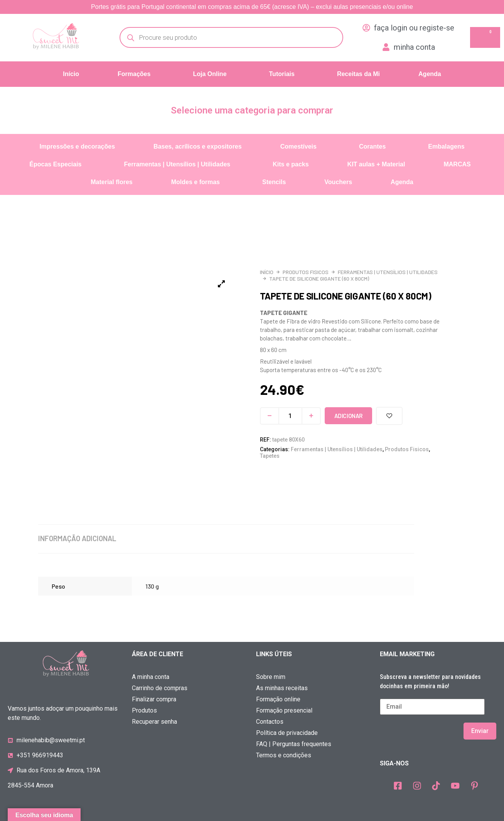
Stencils (274, 182)
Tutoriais (282, 74)
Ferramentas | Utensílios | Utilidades (177, 164)
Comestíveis (298, 146)
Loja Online (210, 74)
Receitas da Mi (358, 74)
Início (71, 74)
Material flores (111, 182)
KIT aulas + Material (376, 164)
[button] (136, 74)
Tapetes (270, 456)
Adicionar (348, 416)
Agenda (430, 74)
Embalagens (446, 146)
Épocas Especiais (55, 164)
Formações (134, 74)
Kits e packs (291, 164)
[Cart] (485, 37)
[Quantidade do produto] (290, 416)
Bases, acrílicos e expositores (198, 146)
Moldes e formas (196, 182)
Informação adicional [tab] (76, 538)
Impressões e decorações (77, 146)
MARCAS (457, 164)
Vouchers (338, 182)
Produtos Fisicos (306, 272)
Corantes (372, 146)
